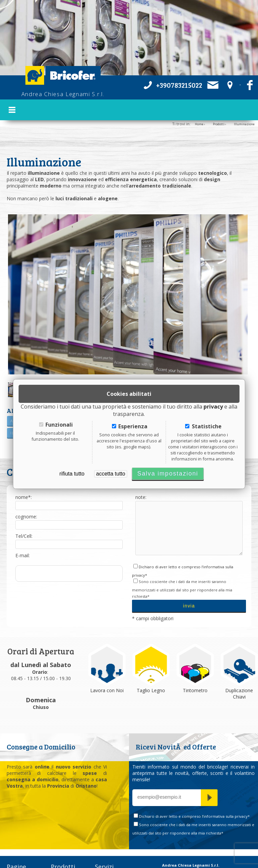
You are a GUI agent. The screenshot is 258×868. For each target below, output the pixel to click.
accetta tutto (111, 474)
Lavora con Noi (107, 679)
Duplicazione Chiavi (239, 682)
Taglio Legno (151, 679)
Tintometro (195, 679)
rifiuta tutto (72, 474)
